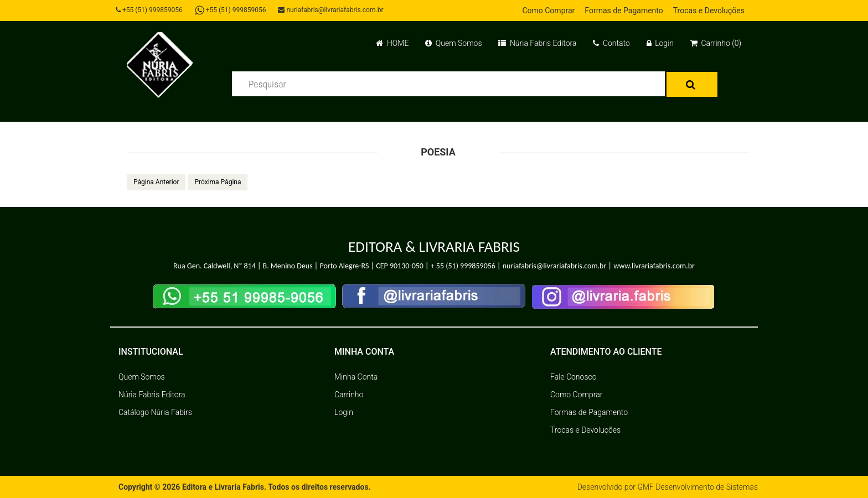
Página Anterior (156, 182)
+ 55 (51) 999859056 (463, 266)
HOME (392, 43)
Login (660, 43)
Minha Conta (356, 377)
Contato (611, 43)
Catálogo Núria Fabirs (155, 412)
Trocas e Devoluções (709, 11)
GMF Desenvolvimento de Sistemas (697, 487)
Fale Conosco (573, 377)
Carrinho (349, 395)
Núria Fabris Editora (537, 43)
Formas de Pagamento (624, 11)
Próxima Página (218, 182)
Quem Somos (453, 43)
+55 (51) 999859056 (149, 10)
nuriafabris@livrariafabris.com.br (330, 10)
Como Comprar (548, 11)
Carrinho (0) (716, 43)
